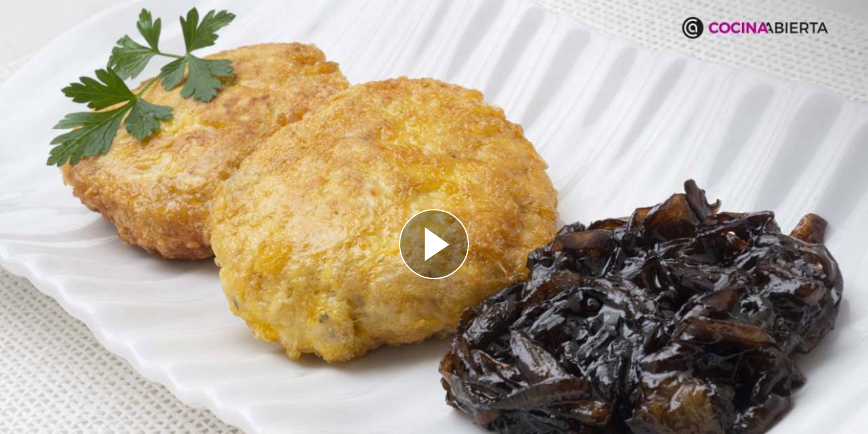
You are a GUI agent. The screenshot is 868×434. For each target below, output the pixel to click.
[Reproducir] (434, 244)
